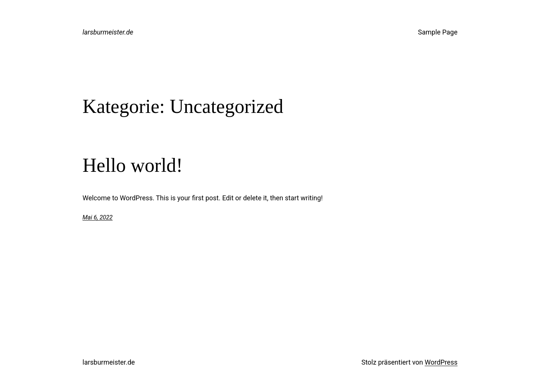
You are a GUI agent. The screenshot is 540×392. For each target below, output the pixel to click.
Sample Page (438, 32)
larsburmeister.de (108, 32)
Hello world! (133, 165)
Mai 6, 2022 (97, 217)
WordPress (441, 362)
